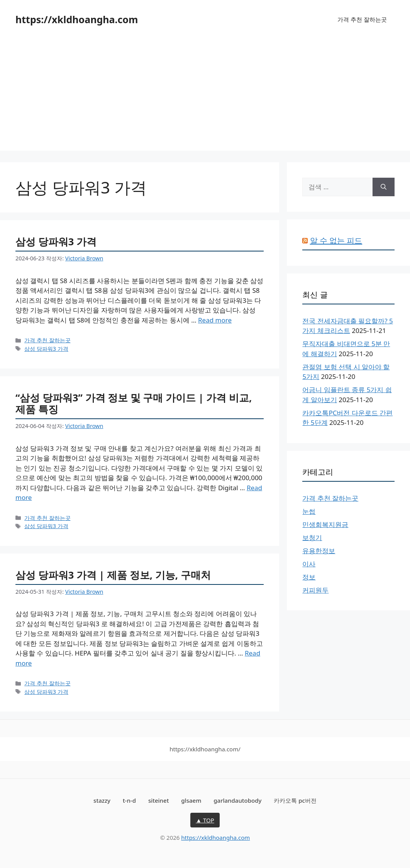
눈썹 (309, 511)
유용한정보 (319, 551)
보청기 (312, 538)
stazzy (102, 800)
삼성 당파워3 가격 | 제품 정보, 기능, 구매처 (113, 575)
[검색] (384, 187)
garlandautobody (237, 800)
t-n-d (129, 800)
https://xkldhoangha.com (77, 19)
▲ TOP (205, 820)
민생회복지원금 (325, 524)
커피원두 (315, 590)
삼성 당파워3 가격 (56, 241)
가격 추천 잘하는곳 (362, 19)
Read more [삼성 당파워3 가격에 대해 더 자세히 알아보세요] (215, 320)
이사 (309, 564)
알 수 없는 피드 (336, 240)
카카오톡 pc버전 (295, 800)
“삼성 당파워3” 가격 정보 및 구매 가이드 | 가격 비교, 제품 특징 (134, 403)
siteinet (159, 800)
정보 (309, 577)
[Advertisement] (205, 97)
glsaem (191, 800)
